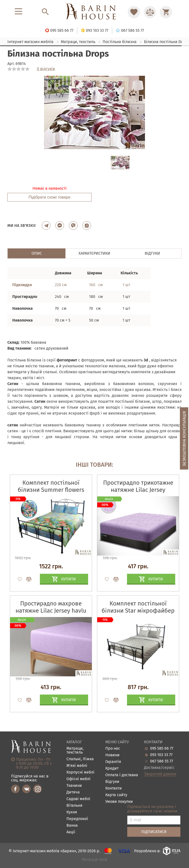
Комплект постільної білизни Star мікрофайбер (138, 607)
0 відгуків (46, 69)
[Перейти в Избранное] (134, 12)
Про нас (113, 749)
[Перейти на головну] (94, 12)
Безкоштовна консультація (184, 439)
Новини (112, 755)
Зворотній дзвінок (160, 774)
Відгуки (112, 782)
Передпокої (77, 819)
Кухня (72, 812)
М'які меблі (77, 766)
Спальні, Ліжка (80, 759)
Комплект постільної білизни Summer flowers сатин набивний (51, 490)
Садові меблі (78, 799)
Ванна (72, 826)
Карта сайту (116, 795)
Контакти (114, 788)
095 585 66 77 (162, 748)
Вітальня (74, 806)
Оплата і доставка (122, 775)
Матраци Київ (95, 860)
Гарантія (113, 762)
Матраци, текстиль (75, 751)
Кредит (112, 768)
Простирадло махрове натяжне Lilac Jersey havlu (51, 607)
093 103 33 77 (161, 755)
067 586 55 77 (162, 761)
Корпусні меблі (80, 772)
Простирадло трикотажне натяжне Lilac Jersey (138, 486)
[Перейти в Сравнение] (150, 12)
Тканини (74, 786)
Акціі (71, 832)
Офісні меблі (79, 779)
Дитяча (73, 792)
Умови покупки (119, 802)
